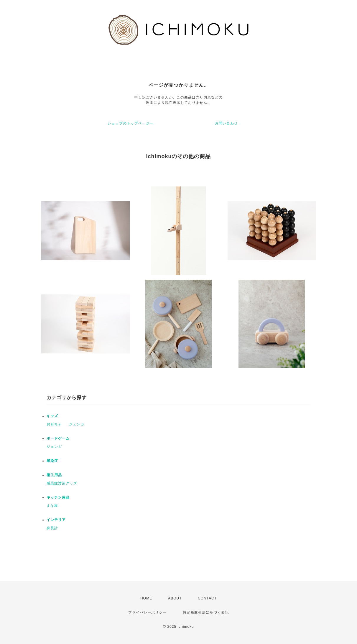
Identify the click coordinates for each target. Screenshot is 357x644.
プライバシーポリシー (147, 612)
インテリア (56, 520)
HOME (146, 598)
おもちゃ (54, 424)
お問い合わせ (226, 123)
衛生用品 (54, 475)
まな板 (52, 506)
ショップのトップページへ (131, 123)
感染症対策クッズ (62, 483)
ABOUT (175, 598)
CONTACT (207, 598)
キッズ (52, 416)
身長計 (52, 528)
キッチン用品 (58, 497)
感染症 (52, 461)
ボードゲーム (58, 438)
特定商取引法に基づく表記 (206, 612)
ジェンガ (77, 424)
